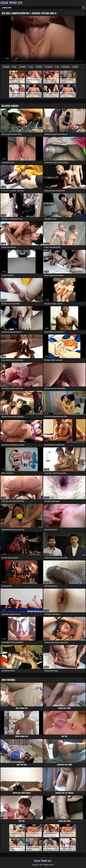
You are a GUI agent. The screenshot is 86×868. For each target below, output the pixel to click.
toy (58, 67)
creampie (49, 67)
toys (32, 67)
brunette (23, 67)
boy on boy (66, 67)
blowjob (7, 67)
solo (15, 67)
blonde (76, 67)
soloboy (40, 67)
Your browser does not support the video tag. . (43, 40)
